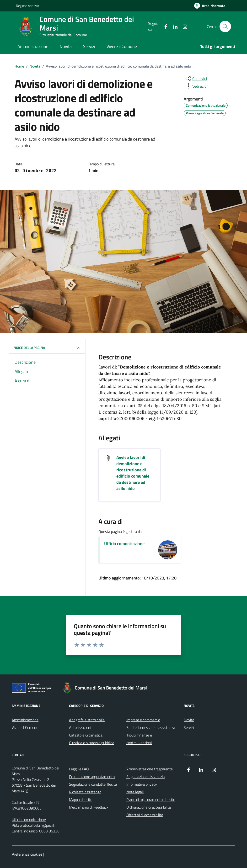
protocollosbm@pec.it (37, 825)
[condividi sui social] (196, 79)
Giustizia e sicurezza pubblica (92, 743)
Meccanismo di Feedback (89, 807)
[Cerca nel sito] (225, 26)
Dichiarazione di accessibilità (149, 807)
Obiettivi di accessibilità (145, 815)
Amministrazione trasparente (150, 769)
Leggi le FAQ (79, 769)
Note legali (135, 792)
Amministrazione (33, 46)
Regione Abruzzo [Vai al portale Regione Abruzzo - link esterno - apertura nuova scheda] (27, 6)
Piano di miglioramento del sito (151, 800)
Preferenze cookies (27, 854)
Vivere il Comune (122, 46)
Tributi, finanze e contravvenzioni (139, 739)
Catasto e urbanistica (86, 735)
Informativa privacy (142, 784)
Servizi (89, 46)
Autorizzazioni (80, 727)
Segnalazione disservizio (145, 777)
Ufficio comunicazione (124, 544)
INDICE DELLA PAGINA (47, 348)
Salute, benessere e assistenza (151, 727)
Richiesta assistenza (85, 792)
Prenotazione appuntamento (92, 777)
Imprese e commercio (143, 720)
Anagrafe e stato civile (87, 720)
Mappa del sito (81, 800)
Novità (66, 46)
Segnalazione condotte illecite (93, 784)
